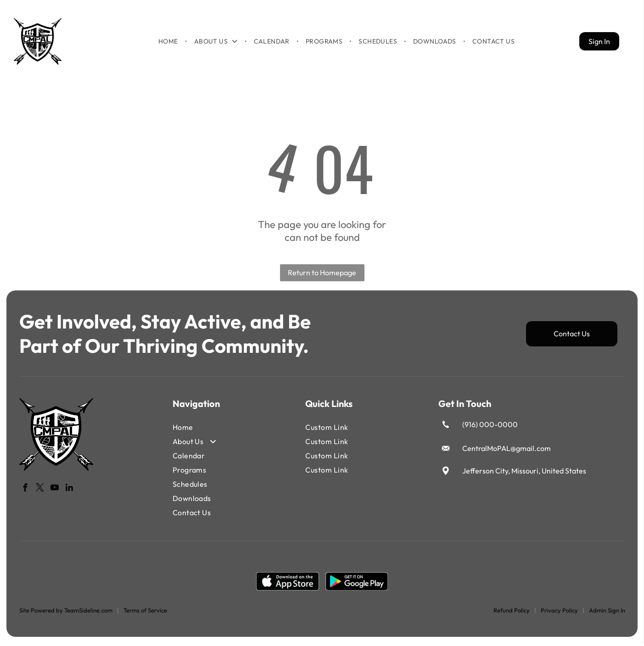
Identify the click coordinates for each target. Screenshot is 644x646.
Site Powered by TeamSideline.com (66, 613)
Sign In (599, 43)
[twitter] (40, 492)
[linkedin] (70, 492)
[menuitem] (169, 43)
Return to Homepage (322, 276)
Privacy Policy (559, 613)
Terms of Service (145, 613)
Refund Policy (512, 613)
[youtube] (55, 492)
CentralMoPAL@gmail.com (507, 451)
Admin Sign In (607, 613)
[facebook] (25, 492)
